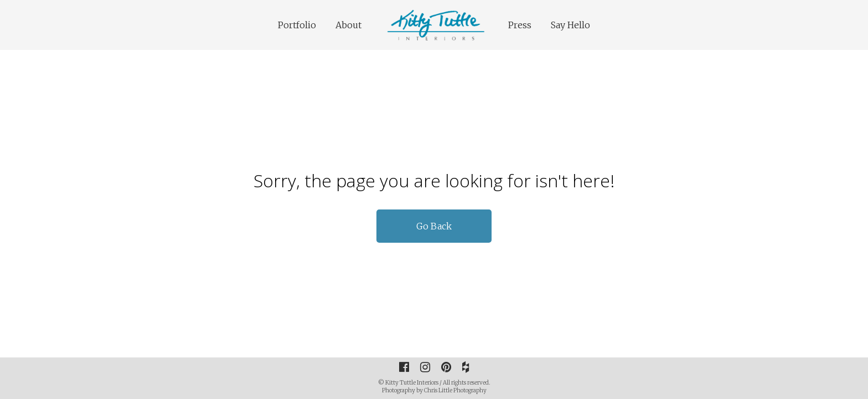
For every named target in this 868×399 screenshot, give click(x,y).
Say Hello (570, 25)
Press (520, 25)
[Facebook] (404, 367)
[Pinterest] (446, 367)
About (348, 25)
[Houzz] (466, 367)
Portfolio (297, 25)
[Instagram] (425, 367)
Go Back (434, 226)
